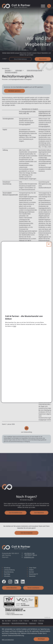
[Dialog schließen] (49, 244)
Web (15, 326)
